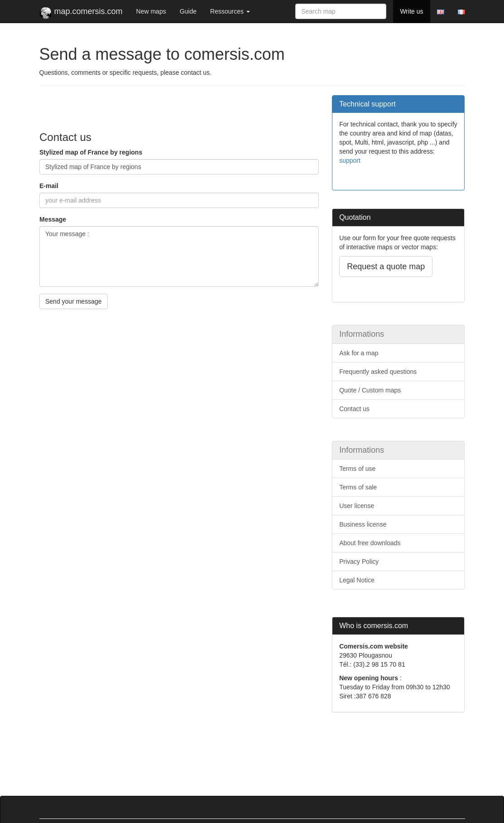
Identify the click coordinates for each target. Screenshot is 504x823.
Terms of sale (358, 487)
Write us (411, 11)
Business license (363, 524)
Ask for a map (359, 353)
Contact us (354, 409)
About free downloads (370, 543)
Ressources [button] (230, 11)
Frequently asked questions (378, 372)
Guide (188, 11)
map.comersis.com (81, 13)
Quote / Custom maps (370, 390)
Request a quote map (386, 266)
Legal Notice (357, 580)
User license (357, 506)
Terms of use (357, 469)
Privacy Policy (359, 562)
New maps (151, 11)
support (350, 160)
